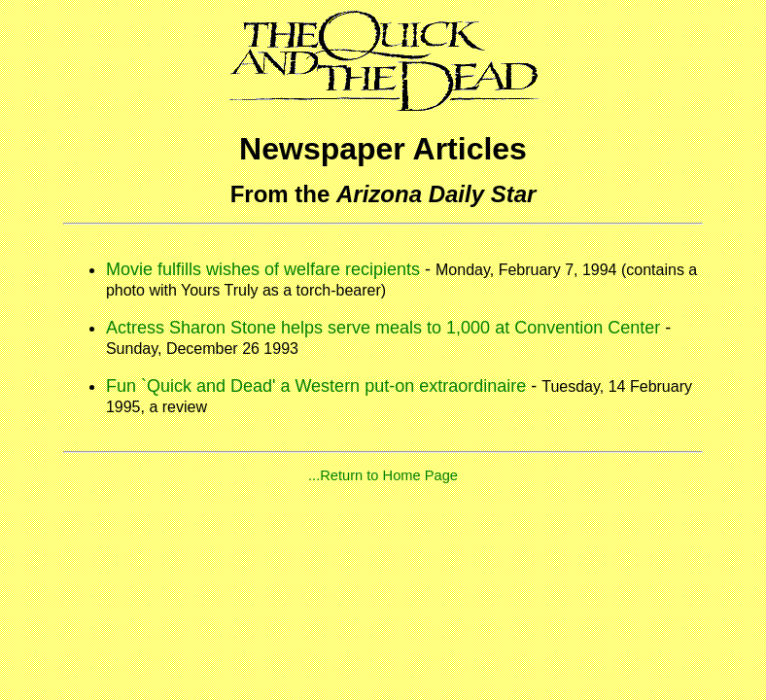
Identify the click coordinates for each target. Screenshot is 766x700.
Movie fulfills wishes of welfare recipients (263, 269)
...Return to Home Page (383, 475)
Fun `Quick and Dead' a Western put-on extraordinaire (316, 386)
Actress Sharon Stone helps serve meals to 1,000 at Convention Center (383, 328)
